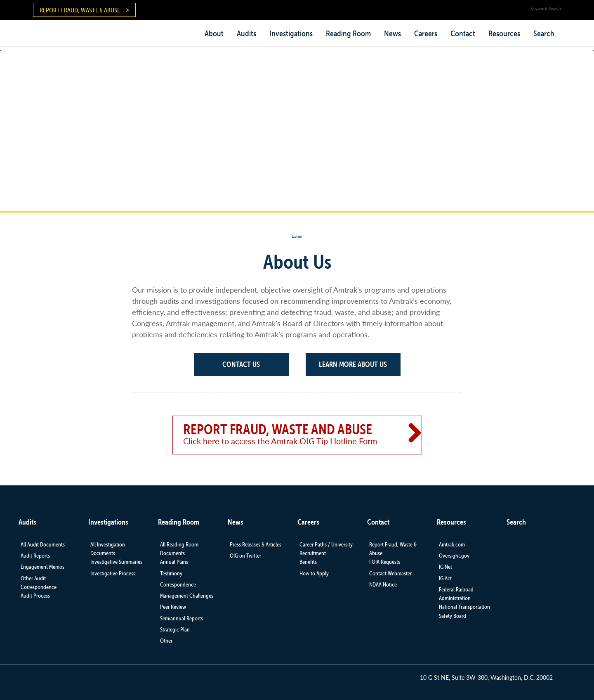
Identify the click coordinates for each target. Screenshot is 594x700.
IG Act (445, 578)
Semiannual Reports (181, 618)
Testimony (171, 573)
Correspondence (178, 584)
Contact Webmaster (390, 573)
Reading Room (348, 33)
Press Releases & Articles (256, 544)
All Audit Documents (43, 544)
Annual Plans (174, 562)
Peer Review (173, 607)
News (392, 33)
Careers (426, 33)
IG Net (445, 567)
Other (166, 641)
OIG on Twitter (245, 556)
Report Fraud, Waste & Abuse (80, 10)
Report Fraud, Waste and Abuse (286, 434)
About (214, 33)
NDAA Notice (383, 584)
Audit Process (35, 596)
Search (544, 33)
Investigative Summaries (116, 562)
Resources (504, 33)
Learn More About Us (353, 364)
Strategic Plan (175, 629)
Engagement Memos (42, 567)
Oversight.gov (454, 556)
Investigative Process (113, 573)
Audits (246, 33)
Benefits (308, 562)
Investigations (291, 33)
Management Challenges (187, 596)
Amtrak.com (452, 544)
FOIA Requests (385, 562)
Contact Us (241, 364)
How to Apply (314, 573)
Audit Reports (35, 556)
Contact (463, 33)
